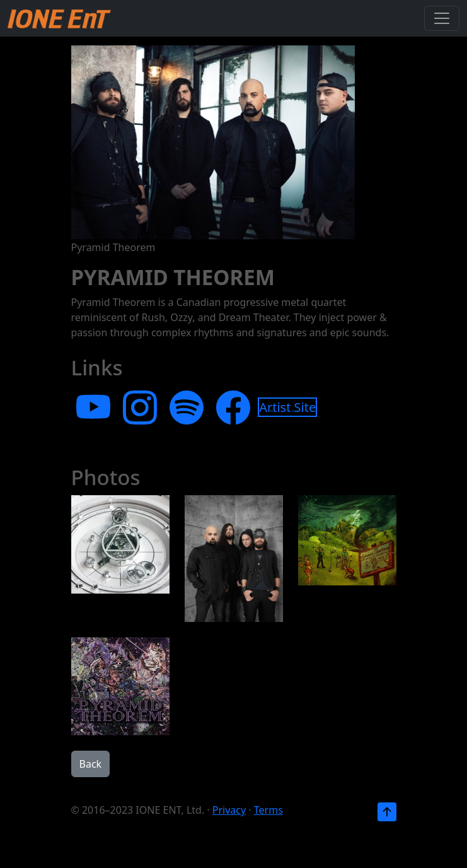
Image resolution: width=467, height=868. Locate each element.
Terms (268, 810)
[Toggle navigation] (442, 18)
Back (91, 764)
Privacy (229, 810)
